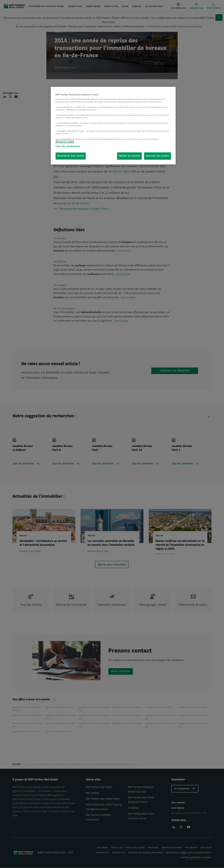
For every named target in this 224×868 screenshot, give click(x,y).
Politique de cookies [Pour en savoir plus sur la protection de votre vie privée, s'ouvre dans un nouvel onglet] (65, 142)
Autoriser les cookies (158, 156)
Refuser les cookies (129, 156)
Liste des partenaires (68, 147)
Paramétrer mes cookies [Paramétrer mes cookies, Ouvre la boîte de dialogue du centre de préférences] (71, 156)
